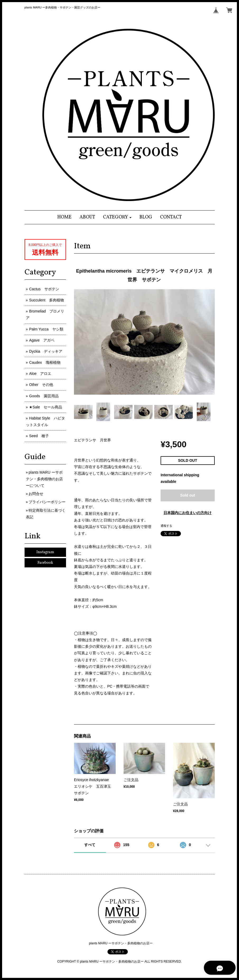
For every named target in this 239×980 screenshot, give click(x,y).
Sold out (188, 495)
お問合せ (36, 494)
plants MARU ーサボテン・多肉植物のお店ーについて (44, 479)
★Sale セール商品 (46, 407)
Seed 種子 (39, 436)
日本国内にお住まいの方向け (188, 513)
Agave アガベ (42, 340)
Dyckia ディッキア (46, 351)
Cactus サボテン (44, 289)
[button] (117, 217)
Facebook (45, 563)
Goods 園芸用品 (44, 396)
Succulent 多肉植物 (46, 300)
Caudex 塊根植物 (45, 362)
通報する (166, 526)
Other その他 (41, 385)
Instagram (45, 552)
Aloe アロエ (40, 374)
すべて (90, 845)
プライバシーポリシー (47, 502)
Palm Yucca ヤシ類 (46, 329)
